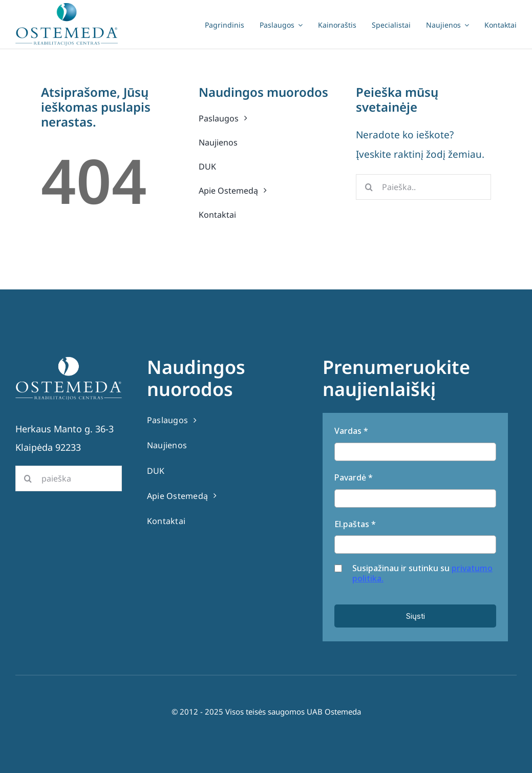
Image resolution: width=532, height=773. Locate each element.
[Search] (369, 187)
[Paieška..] (423, 187)
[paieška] (69, 478)
